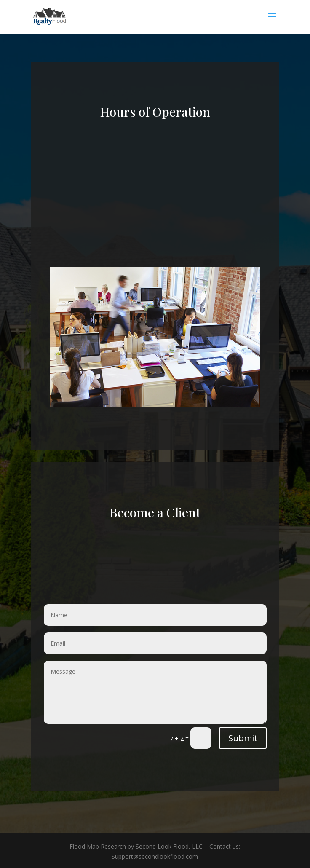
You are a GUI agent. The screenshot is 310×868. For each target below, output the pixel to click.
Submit (243, 738)
